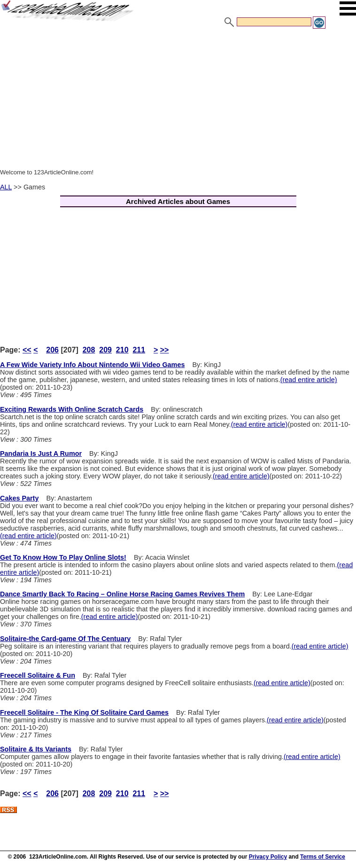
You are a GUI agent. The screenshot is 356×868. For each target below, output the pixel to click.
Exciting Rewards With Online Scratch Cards (72, 409)
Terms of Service (323, 857)
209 (105, 350)
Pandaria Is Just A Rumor (41, 454)
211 (139, 350)
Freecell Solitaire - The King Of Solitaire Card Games (84, 712)
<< (27, 350)
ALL (6, 187)
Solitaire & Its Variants (36, 749)
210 (122, 350)
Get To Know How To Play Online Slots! (63, 557)
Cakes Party (19, 498)
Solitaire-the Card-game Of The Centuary (65, 639)
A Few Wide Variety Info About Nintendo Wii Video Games (92, 365)
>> (165, 350)
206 (52, 350)
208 (89, 350)
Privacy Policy (268, 857)
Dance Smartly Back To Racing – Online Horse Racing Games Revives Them (122, 594)
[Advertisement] (178, 100)
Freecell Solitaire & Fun (38, 675)
